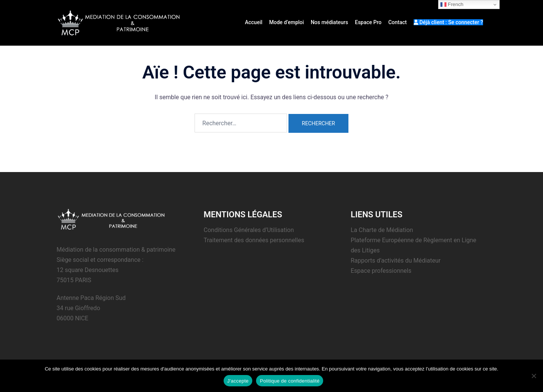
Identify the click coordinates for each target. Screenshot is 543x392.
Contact (398, 22)
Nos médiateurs (329, 22)
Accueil (253, 22)
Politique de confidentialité (290, 381)
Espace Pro (368, 22)
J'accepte (238, 381)
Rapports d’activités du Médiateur (396, 261)
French (452, 5)
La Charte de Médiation (382, 230)
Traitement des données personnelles (254, 240)
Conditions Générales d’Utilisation (249, 230)
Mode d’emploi (287, 22)
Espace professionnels (381, 271)
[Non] (534, 376)
